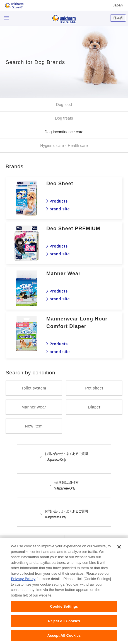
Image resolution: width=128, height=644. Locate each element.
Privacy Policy (23, 582)
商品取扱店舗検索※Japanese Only (66, 485)
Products (58, 201)
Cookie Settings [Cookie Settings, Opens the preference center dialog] (64, 609)
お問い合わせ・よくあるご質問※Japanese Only (66, 457)
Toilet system (34, 388)
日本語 (118, 18)
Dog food (64, 104)
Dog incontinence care (64, 132)
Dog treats (64, 118)
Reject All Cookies (64, 624)
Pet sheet (94, 388)
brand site (60, 209)
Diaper (94, 407)
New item (34, 426)
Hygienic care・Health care (64, 146)
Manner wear (34, 407)
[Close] (119, 550)
